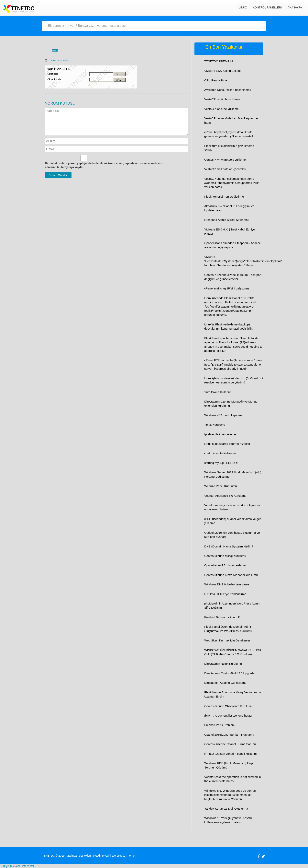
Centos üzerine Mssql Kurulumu (225, 556)
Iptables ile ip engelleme (220, 434)
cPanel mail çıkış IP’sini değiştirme (227, 288)
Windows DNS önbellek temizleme (227, 584)
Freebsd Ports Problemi (220, 725)
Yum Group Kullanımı (218, 392)
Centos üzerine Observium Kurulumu (228, 706)
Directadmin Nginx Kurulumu (223, 664)
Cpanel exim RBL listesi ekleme (225, 565)
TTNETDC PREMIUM (219, 61)
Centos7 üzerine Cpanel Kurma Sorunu (230, 744)
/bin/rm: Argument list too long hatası (228, 716)
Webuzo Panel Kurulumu (221, 486)
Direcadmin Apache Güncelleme (225, 683)
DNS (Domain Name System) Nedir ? (229, 546)
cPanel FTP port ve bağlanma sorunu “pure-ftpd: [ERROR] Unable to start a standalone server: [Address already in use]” (233, 364)
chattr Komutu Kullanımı (220, 453)
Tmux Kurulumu (215, 425)
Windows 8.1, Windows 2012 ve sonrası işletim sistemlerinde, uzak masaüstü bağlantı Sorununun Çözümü (230, 795)
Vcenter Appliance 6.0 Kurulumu (225, 496)
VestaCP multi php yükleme (222, 99)
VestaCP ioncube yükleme (221, 109)
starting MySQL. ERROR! (221, 463)
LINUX (243, 7)
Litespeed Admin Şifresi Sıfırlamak (227, 220)
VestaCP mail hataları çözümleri (225, 169)
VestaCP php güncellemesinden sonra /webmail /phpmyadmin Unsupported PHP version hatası (232, 183)
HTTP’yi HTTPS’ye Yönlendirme (225, 594)
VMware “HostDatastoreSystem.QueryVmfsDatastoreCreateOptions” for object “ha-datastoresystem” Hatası (243, 261)
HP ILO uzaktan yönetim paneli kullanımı (231, 754)
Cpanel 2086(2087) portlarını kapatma (229, 735)
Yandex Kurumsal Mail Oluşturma (226, 809)
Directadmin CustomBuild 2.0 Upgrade (229, 673)
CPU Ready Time (216, 80)
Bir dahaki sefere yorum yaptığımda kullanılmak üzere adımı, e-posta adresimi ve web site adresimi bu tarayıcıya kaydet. (104, 165)
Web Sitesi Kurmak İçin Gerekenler (227, 640)
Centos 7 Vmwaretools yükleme (225, 160)
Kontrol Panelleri (267, 7)
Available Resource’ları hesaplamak (228, 90)
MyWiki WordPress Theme (118, 856)
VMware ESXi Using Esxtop (222, 71)
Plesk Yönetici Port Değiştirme (224, 197)
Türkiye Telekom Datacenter (17, 866)
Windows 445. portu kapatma (223, 415)
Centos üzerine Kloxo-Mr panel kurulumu (231, 575)
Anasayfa (295, 7)
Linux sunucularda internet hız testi (227, 444)
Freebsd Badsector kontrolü (222, 617)
